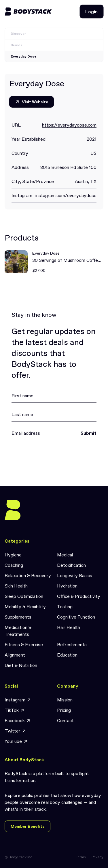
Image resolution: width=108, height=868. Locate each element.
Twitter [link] (15, 731)
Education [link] (67, 655)
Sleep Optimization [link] (24, 596)
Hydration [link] (67, 586)
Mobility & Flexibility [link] (25, 606)
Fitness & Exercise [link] (24, 644)
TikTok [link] (15, 710)
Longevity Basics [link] (75, 575)
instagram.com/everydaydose (66, 195)
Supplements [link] (18, 617)
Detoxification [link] (71, 565)
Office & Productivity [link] (79, 596)
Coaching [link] (14, 565)
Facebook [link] (18, 721)
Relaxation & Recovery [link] (28, 575)
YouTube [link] (16, 741)
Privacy (97, 857)
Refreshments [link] (72, 644)
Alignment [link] (15, 655)
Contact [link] (65, 720)
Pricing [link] (64, 710)
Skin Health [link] (16, 586)
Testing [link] (65, 606)
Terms (81, 857)
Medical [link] (65, 555)
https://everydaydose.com (69, 125)
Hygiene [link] (13, 555)
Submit (89, 433)
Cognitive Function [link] (76, 617)
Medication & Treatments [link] (18, 631)
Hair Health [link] (69, 627)
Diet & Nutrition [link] (21, 665)
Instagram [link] (18, 700)
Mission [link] (65, 700)
